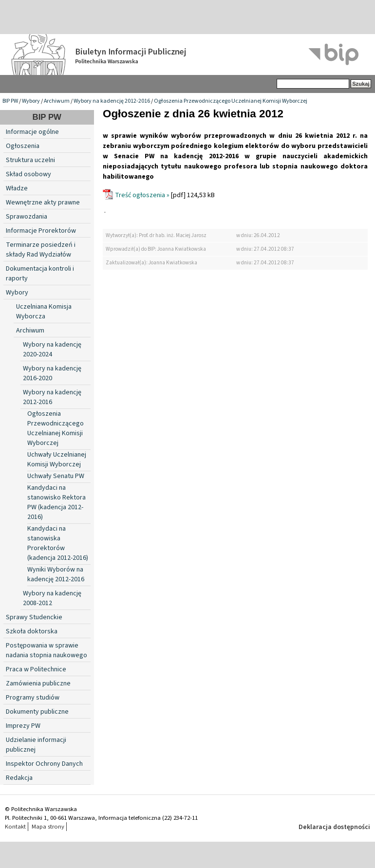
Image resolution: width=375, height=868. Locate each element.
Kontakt (15, 827)
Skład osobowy (28, 174)
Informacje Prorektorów (41, 231)
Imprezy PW (23, 726)
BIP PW (10, 101)
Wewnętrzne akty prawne (43, 203)
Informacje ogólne (32, 132)
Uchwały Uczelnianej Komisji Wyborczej (57, 460)
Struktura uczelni (30, 160)
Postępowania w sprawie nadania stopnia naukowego (47, 650)
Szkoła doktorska (32, 631)
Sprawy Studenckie (34, 617)
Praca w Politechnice (36, 669)
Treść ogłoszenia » (142, 195)
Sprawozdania (27, 217)
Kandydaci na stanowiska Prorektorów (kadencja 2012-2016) (58, 543)
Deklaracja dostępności (334, 827)
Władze (17, 188)
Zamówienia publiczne (38, 683)
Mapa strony (48, 827)
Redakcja (19, 778)
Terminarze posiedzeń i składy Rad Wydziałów (41, 250)
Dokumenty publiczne (37, 712)
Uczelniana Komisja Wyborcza (44, 312)
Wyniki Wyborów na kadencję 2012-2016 (56, 574)
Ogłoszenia (23, 146)
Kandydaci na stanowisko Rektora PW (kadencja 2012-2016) (56, 502)
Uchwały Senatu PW (56, 476)
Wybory (31, 101)
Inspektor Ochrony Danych (44, 764)
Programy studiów (33, 698)
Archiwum (57, 101)
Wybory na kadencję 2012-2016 (112, 101)
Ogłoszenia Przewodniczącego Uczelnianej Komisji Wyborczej (231, 101)
